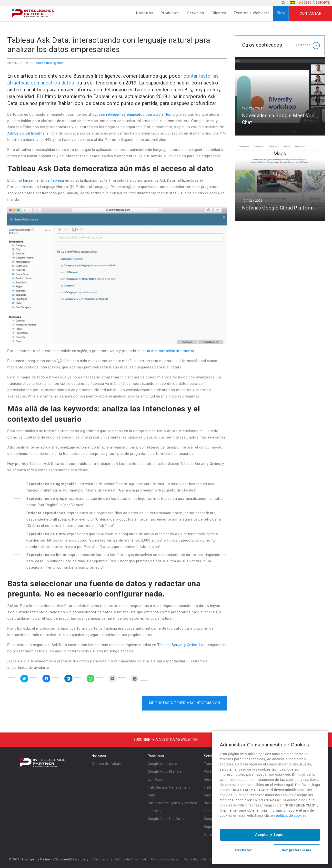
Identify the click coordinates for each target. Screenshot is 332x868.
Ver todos (303, 45)
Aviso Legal (101, 859)
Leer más (280, 96)
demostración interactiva (173, 351)
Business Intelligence (47, 63)
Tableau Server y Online (177, 645)
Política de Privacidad (130, 859)
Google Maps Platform (166, 772)
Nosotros (145, 13)
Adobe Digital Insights (26, 133)
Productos (170, 13)
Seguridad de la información (205, 859)
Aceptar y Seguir (270, 835)
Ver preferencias (297, 850)
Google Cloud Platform (166, 819)
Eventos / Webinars (252, 13)
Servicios (196, 13)
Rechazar (243, 850)
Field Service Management (169, 787)
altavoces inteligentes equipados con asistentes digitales (138, 115)
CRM (152, 795)
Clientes (219, 13)
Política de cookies (165, 859)
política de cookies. (292, 816)
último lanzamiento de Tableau (38, 180)
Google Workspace (162, 764)
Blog (281, 13)
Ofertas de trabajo (106, 764)
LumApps (155, 779)
